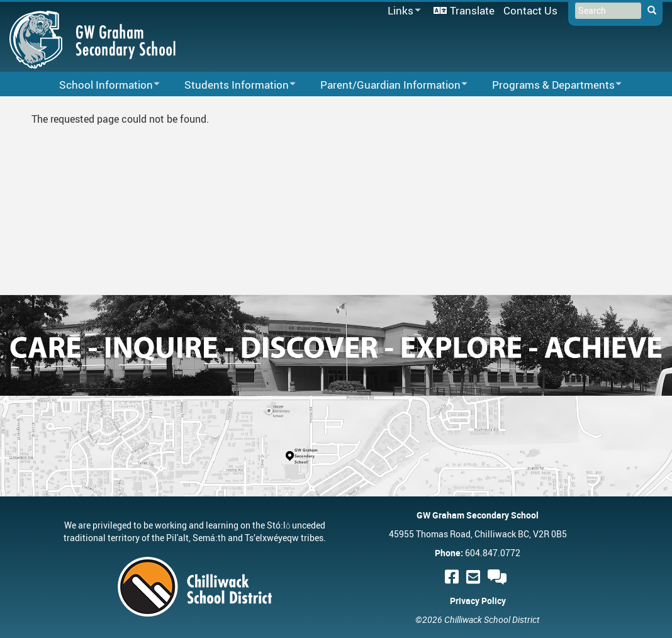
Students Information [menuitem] (232, 85)
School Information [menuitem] (101, 85)
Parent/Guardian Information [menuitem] (386, 85)
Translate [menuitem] (472, 10)
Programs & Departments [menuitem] (549, 85)
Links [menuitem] (402, 11)
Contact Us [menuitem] (530, 10)
